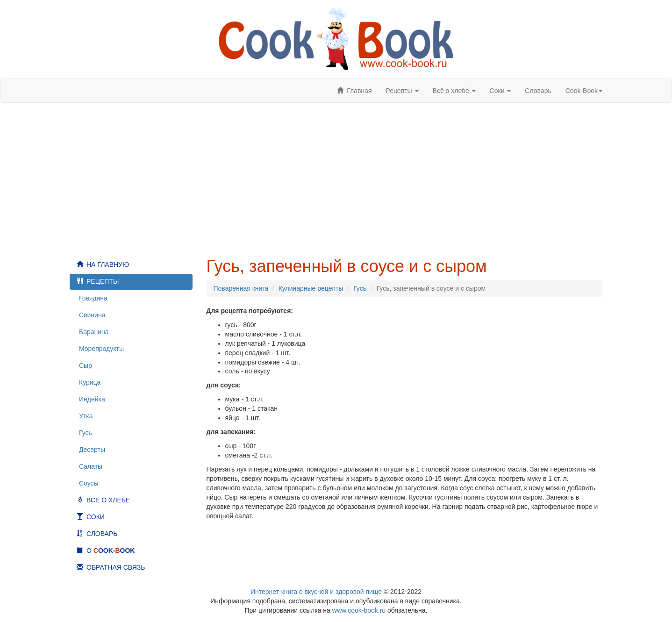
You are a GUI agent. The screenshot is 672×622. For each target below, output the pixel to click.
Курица (90, 382)
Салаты (91, 466)
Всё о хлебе (108, 500)
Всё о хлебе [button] (454, 91)
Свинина (92, 315)
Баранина (94, 332)
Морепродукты (101, 349)
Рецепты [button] (402, 91)
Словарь (538, 91)
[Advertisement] (336, 180)
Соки (96, 517)
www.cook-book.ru (359, 610)
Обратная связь (116, 567)
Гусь (86, 433)
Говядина (93, 298)
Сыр (86, 365)
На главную (108, 265)
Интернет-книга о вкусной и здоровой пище (316, 592)
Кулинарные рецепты (311, 288)
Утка (86, 416)
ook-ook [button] (584, 91)
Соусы (89, 483)
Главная (359, 91)
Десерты (92, 450)
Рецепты (103, 281)
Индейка (92, 399)
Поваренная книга (241, 288)
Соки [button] (500, 91)
